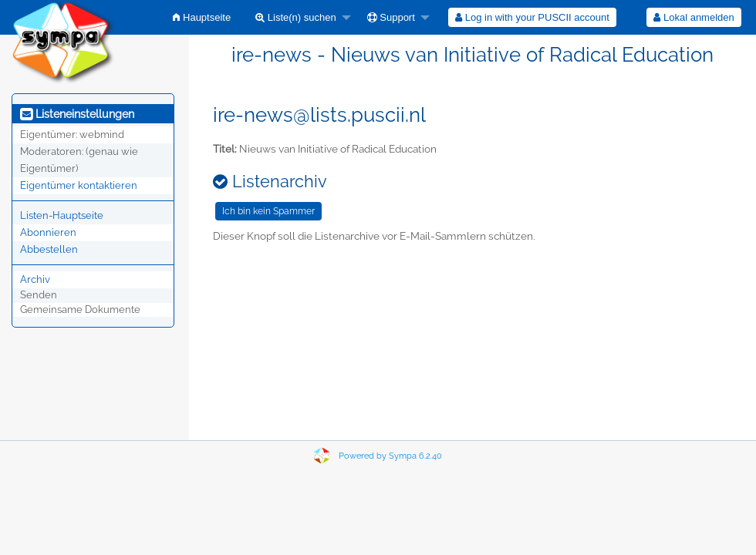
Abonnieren (48, 232)
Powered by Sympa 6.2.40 (390, 456)
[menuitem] (202, 17)
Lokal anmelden (694, 17)
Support (391, 17)
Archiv (35, 279)
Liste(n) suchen (296, 17)
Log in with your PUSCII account (532, 17)
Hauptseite (202, 17)
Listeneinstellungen (77, 114)
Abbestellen (49, 249)
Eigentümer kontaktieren (79, 185)
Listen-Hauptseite (62, 215)
